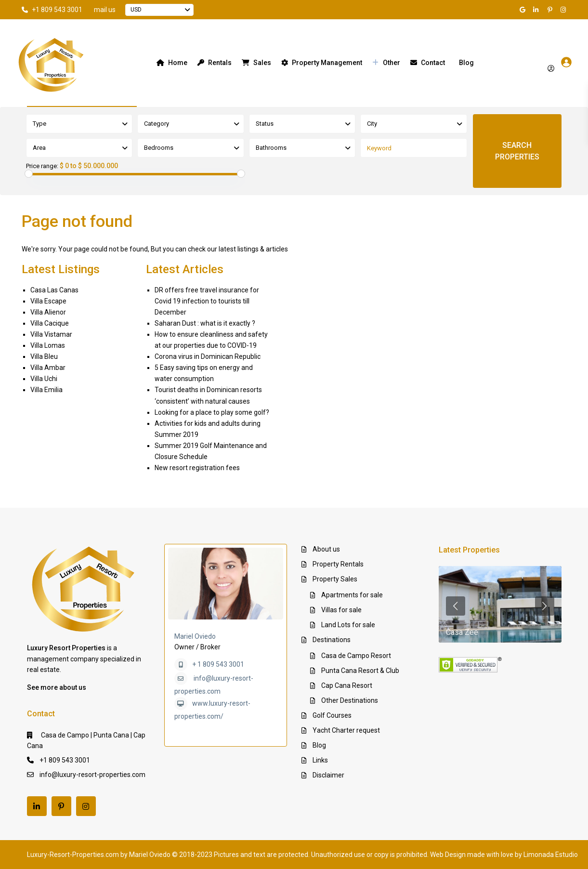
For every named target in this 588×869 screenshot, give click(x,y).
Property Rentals (338, 564)
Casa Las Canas (54, 290)
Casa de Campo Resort (356, 656)
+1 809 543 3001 (57, 10)
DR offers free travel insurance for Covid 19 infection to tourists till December (207, 301)
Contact (428, 63)
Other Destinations (350, 700)
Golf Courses (332, 715)
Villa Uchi (44, 379)
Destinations (332, 640)
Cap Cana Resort (347, 685)
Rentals (215, 63)
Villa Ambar (48, 368)
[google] (524, 10)
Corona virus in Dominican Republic (208, 356)
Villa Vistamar (51, 334)
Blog (466, 63)
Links (320, 760)
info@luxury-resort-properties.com (92, 775)
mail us (105, 10)
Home (172, 63)
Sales (256, 63)
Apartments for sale (352, 595)
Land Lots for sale (348, 625)
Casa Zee (462, 632)
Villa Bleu (44, 356)
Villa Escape (48, 301)
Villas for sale (341, 610)
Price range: (42, 166)
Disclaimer (328, 775)
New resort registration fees (197, 468)
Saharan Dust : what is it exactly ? (205, 323)
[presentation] (456, 606)
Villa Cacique (50, 323)
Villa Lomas (48, 345)
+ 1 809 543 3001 (218, 664)
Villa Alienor (48, 312)
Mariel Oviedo (195, 636)
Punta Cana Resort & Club (360, 671)
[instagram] (564, 10)
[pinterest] (551, 10)
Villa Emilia (46, 390)
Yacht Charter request (346, 730)
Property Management (322, 63)
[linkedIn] (537, 10)
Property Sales (335, 579)
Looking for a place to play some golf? (212, 412)
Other (386, 63)
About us (326, 549)
